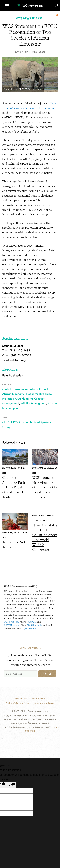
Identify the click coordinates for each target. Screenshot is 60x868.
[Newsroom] (30, 4)
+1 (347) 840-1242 (29, 629)
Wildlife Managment (33, 403)
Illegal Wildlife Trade (39, 394)
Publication (13, 375)
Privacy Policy (38, 698)
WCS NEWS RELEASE (29, 18)
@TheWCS (32, 622)
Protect (43, 389)
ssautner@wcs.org (14, 360)
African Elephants (13, 394)
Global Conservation (15, 389)
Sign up (47, 674)
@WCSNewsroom (12, 625)
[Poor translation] (11, 785)
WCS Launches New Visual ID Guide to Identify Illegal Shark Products (45, 487)
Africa (34, 389)
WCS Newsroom (11, 622)
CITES (6, 422)
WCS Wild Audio (35, 625)
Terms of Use (20, 698)
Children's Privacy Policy (17, 703)
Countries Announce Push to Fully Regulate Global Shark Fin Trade (14, 487)
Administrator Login (44, 703)
